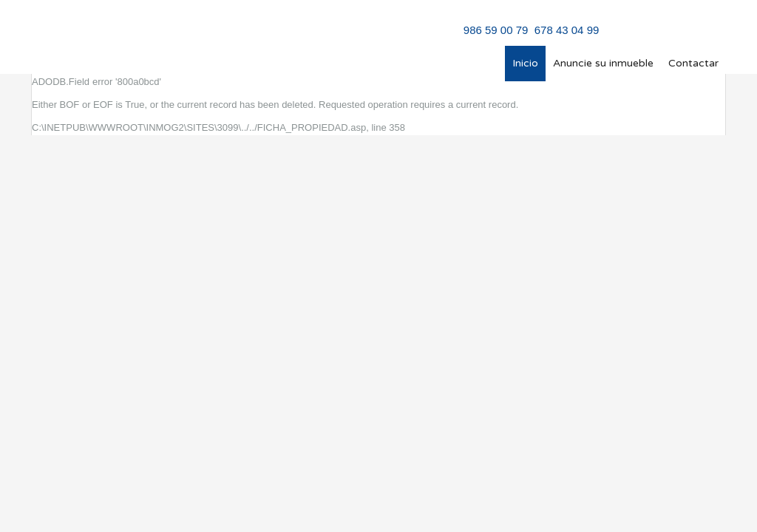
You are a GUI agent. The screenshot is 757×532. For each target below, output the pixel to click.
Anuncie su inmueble (603, 63)
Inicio (525, 63)
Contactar (693, 63)
